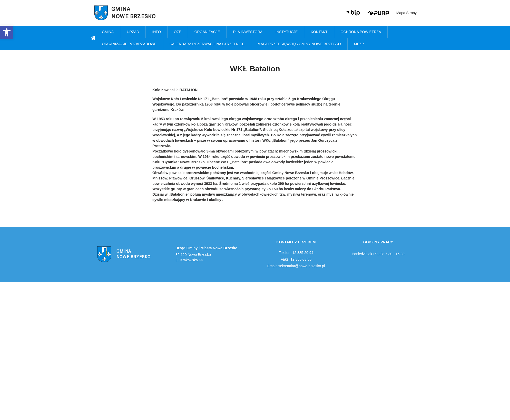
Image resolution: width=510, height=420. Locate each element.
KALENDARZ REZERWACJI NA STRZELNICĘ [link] (207, 44)
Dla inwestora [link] (248, 32)
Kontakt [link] (319, 32)
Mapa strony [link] (406, 13)
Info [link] (156, 32)
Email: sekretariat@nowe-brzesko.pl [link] (296, 266)
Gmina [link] (108, 32)
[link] (7, 32)
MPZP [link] (359, 44)
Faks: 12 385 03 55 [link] (296, 259)
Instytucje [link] (287, 32)
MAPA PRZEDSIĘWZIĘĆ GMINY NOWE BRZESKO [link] (299, 44)
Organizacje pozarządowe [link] (129, 44)
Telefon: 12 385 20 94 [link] (296, 253)
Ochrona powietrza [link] (361, 32)
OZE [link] (178, 32)
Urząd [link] (133, 32)
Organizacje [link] (207, 32)
